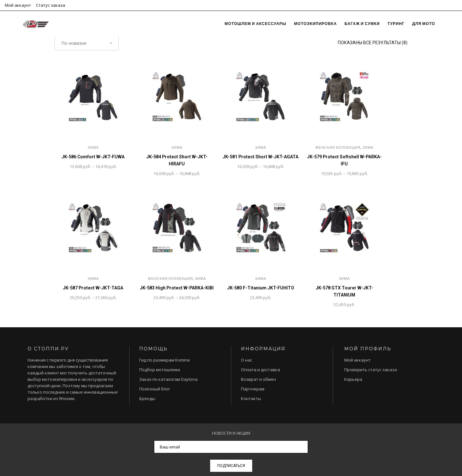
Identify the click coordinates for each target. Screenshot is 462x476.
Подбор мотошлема (160, 370)
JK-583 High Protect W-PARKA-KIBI (177, 288)
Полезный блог (155, 389)
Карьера (353, 379)
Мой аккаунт (18, 5)
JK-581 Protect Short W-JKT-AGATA (261, 157)
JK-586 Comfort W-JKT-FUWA (93, 157)
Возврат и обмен (258, 379)
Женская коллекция (338, 147)
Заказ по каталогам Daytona (168, 379)
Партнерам (253, 389)
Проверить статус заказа (371, 370)
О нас (247, 360)
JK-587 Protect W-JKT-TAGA (93, 288)
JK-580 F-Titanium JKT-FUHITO (261, 288)
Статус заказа (51, 5)
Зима (93, 147)
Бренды (147, 398)
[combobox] (87, 43)
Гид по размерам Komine (165, 360)
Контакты (251, 398)
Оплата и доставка (261, 370)
